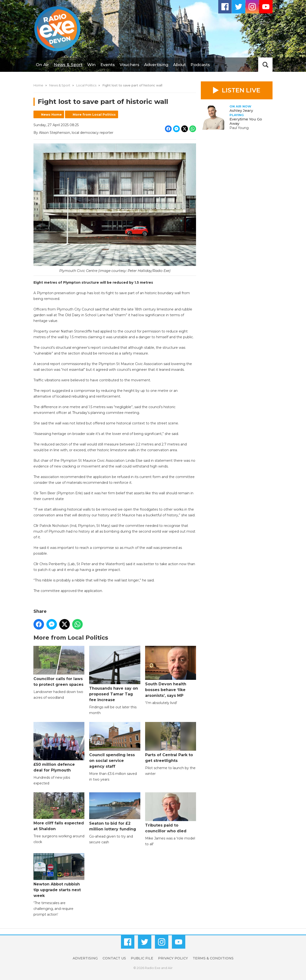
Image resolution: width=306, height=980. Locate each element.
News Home (51, 114)
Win (91, 65)
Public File (142, 958)
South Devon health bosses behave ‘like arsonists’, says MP (171, 672)
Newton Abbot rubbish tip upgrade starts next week (59, 876)
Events (108, 65)
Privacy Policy (173, 958)
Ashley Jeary (241, 110)
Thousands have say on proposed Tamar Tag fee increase (115, 674)
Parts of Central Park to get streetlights (171, 742)
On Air (42, 65)
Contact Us (114, 958)
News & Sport (68, 65)
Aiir (170, 968)
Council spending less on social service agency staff (115, 745)
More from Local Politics (94, 114)
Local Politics (86, 85)
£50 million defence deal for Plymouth (59, 747)
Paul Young (239, 128)
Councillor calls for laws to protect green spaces (59, 666)
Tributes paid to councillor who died (171, 813)
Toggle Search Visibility (265, 65)
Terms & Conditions (213, 958)
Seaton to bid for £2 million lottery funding (115, 812)
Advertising (156, 65)
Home (38, 85)
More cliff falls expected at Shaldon (59, 812)
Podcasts (200, 65)
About (179, 65)
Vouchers (129, 65)
